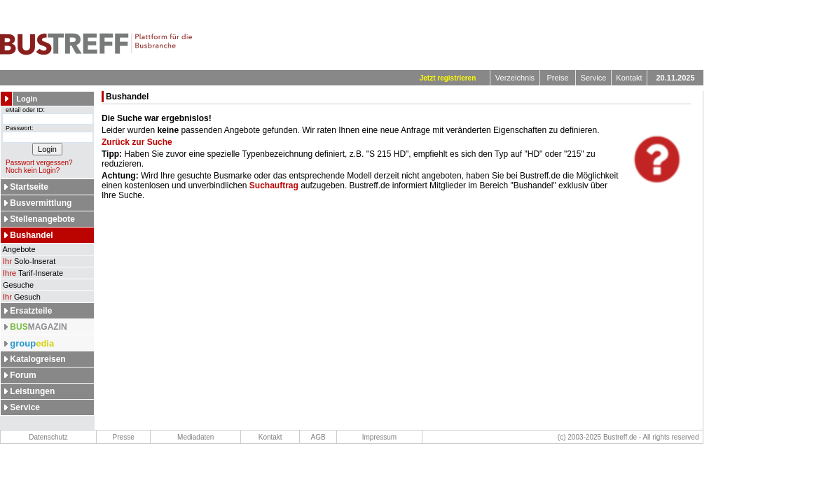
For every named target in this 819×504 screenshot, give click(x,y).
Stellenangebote (42, 219)
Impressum (379, 437)
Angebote (18, 249)
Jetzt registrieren (448, 78)
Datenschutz (48, 437)
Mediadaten (195, 437)
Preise (557, 78)
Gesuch (21, 297)
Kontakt (629, 78)
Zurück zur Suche (137, 142)
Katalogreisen (37, 359)
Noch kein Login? (30, 170)
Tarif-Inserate (32, 273)
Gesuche (17, 285)
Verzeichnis (515, 78)
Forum (23, 375)
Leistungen (32, 391)
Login (27, 99)
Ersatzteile (31, 311)
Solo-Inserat (28, 261)
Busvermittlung (41, 203)
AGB (318, 437)
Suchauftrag (274, 185)
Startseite (29, 187)
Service (594, 78)
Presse (124, 437)
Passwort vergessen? (37, 163)
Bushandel (31, 235)
